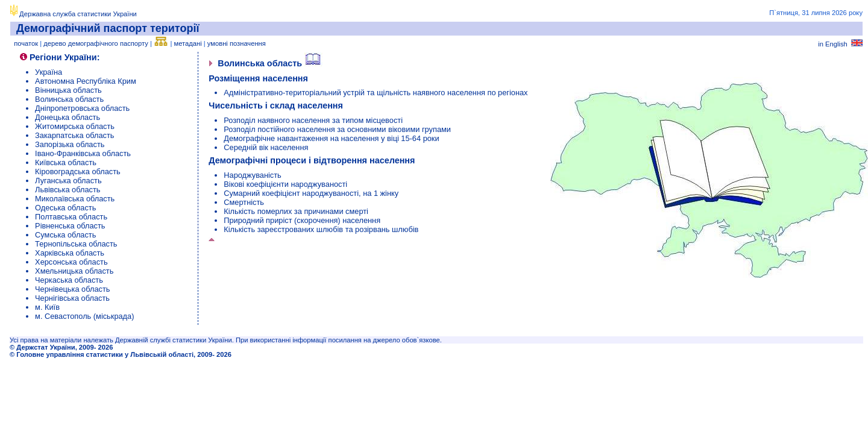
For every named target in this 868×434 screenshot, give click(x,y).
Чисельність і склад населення (276, 105)
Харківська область (70, 253)
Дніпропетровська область (82, 108)
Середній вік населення (266, 147)
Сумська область (65, 235)
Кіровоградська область (78, 171)
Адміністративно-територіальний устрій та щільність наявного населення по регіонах (376, 93)
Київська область (66, 162)
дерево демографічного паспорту (96, 43)
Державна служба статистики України (78, 14)
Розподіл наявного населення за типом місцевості (313, 120)
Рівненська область (70, 226)
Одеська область (65, 208)
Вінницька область (68, 90)
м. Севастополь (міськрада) (84, 316)
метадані (188, 43)
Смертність (244, 202)
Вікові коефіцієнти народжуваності (285, 184)
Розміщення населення (258, 78)
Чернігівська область (72, 298)
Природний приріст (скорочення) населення (302, 220)
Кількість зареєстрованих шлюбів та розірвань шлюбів (321, 229)
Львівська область (68, 190)
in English (840, 44)
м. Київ (47, 307)
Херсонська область (71, 262)
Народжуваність (253, 175)
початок (26, 43)
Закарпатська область (74, 135)
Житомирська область (75, 126)
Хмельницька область (74, 271)
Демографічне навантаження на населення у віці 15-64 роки (331, 138)
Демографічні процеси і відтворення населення (312, 160)
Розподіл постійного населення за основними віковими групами (337, 129)
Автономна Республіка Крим (86, 81)
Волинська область (69, 99)
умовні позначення (237, 43)
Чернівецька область (72, 289)
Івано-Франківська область (83, 153)
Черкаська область (69, 280)
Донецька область (68, 117)
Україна (49, 72)
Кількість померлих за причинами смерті (296, 211)
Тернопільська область (76, 244)
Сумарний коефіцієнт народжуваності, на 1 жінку (311, 193)
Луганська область (68, 181)
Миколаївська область (75, 199)
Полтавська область (71, 217)
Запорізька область (70, 144)
